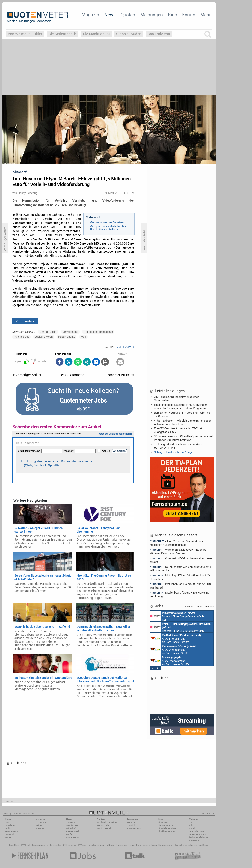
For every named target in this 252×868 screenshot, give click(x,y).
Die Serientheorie (63, 34)
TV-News (70, 822)
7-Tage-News (11, 831)
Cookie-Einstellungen (199, 837)
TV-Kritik (131, 825)
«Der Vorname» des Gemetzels (107, 222)
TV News (82, 845)
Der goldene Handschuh (98, 332)
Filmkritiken (56, 845)
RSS (7, 822)
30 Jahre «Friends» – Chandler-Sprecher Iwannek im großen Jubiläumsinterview (184, 438)
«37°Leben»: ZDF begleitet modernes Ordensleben (177, 398)
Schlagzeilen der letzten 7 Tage (173, 452)
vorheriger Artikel (27, 375)
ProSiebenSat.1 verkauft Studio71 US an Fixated (180, 586)
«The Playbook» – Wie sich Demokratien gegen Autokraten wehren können (183, 422)
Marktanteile (103, 825)
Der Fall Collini (48, 332)
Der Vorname (70, 332)
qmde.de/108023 (125, 347)
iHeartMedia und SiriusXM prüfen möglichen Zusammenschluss (177, 543)
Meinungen (152, 15)
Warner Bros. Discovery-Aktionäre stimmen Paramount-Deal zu (178, 551)
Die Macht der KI (96, 34)
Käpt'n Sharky (67, 337)
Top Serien (203, 845)
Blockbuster (121, 845)
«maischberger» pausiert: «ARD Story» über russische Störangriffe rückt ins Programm (180, 406)
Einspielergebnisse (167, 828)
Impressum (194, 840)
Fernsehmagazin (40, 845)
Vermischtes (72, 825)
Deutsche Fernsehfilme (186, 845)
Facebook (10, 834)
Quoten (128, 15)
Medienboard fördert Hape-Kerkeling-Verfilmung (180, 594)
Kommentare (25, 321)
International (73, 831)
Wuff (83, 337)
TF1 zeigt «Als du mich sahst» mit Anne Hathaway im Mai (178, 446)
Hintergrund (41, 822)
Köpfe (69, 834)
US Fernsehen (70, 845)
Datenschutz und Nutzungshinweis (197, 833)
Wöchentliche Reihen (107, 822)
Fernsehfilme (135, 845)
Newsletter (10, 825)
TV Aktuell (26, 845)
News (110, 15)
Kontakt (192, 828)
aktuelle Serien (150, 845)
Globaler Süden (129, 34)
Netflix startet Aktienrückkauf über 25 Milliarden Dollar (181, 569)
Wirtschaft (71, 828)
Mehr (205, 15)
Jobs (191, 825)
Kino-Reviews (134, 828)
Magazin (90, 15)
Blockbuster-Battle (167, 831)
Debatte (131, 822)
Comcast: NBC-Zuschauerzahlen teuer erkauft (181, 560)
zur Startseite (73, 375)
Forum (189, 15)
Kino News (14, 845)
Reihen (39, 825)
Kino (173, 15)
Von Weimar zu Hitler (25, 34)
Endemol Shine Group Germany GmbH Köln (178, 616)
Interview (40, 828)
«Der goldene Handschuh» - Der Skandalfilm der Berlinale (108, 228)
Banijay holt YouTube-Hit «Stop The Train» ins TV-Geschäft (182, 414)
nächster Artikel (121, 375)
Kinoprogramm (166, 845)
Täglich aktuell (104, 828)
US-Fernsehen (73, 837)
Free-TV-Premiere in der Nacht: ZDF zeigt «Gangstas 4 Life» (179, 430)
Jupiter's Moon (44, 337)
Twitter (8, 837)
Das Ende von (159, 34)
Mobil (8, 828)
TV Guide (110, 845)
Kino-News (163, 822)
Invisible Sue (22, 337)
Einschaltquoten (96, 845)
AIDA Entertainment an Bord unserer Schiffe (175, 638)
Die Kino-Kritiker (166, 825)
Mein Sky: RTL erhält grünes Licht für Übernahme (180, 577)
